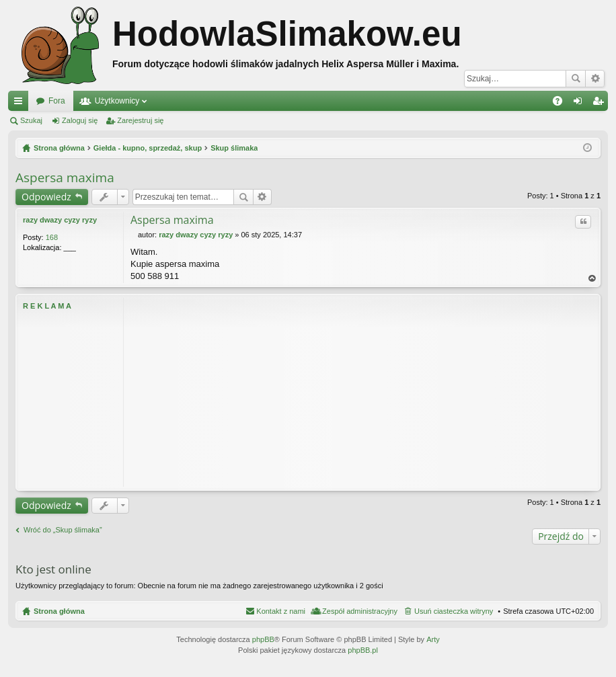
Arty (433, 639)
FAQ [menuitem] (562, 104)
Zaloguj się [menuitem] (581, 104)
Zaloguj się (80, 120)
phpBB (263, 639)
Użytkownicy (117, 101)
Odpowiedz (46, 197)
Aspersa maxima (65, 177)
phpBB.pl (363, 650)
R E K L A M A (47, 306)
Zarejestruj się (140, 120)
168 (52, 237)
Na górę (592, 279)
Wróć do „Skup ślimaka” (63, 530)
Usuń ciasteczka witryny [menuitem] (454, 611)
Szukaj (576, 79)
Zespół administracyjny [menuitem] (360, 611)
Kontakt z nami (281, 611)
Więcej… (21, 104)
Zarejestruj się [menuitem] (601, 104)
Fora (57, 101)
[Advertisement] (362, 392)
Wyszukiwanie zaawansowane (595, 79)
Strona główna (59, 611)
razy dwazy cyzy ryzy (60, 220)
